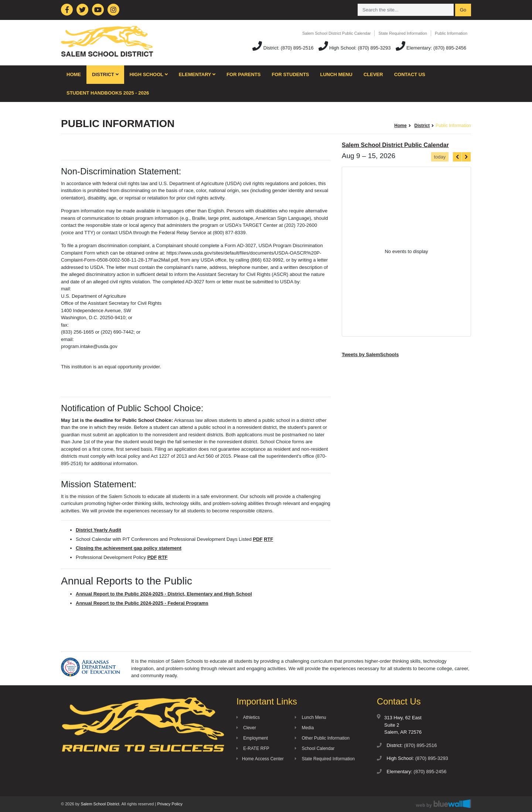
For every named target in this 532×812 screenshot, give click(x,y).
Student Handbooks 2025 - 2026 (108, 93)
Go (463, 10)
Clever (373, 74)
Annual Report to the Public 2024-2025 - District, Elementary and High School (164, 594)
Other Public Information (322, 738)
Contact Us (410, 74)
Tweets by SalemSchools (370, 354)
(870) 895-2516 (297, 48)
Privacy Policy (170, 804)
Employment (252, 738)
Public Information (451, 33)
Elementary (197, 74)
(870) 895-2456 (450, 48)
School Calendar (315, 748)
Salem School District (100, 804)
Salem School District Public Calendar (336, 33)
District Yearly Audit (98, 530)
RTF (268, 539)
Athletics (248, 717)
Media (304, 728)
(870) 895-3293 (374, 48)
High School (149, 74)
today (440, 157)
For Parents (243, 74)
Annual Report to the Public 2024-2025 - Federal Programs (142, 603)
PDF (258, 539)
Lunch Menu (336, 74)
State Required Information (403, 33)
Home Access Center (260, 759)
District (105, 74)
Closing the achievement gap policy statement (129, 548)
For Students (290, 74)
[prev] (457, 157)
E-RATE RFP (253, 748)
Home (74, 74)
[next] (466, 157)
